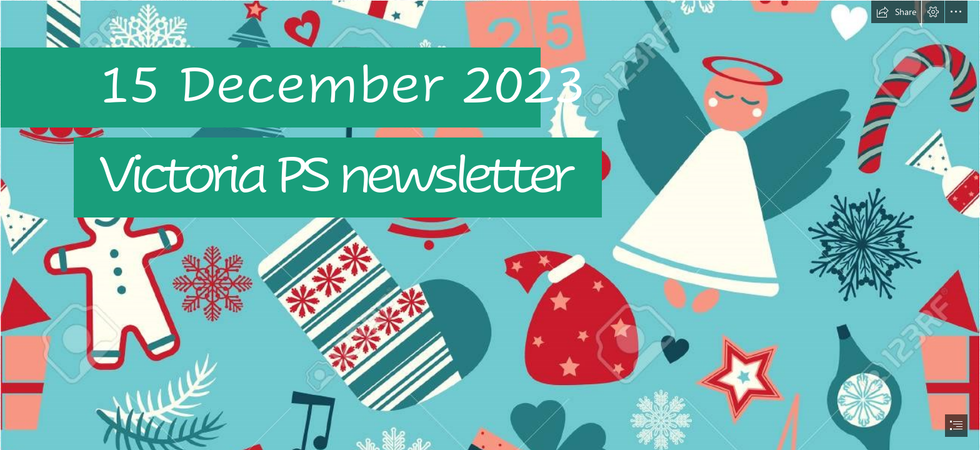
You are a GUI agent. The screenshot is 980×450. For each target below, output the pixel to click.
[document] (490, 225)
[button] (896, 12)
